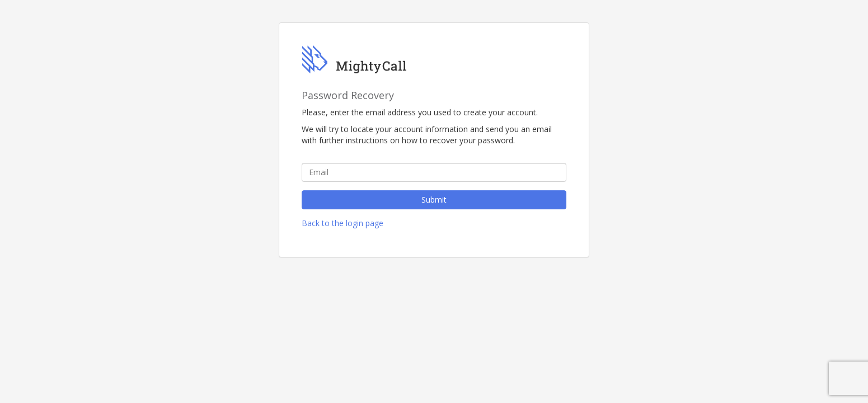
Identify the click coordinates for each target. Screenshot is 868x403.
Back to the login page (342, 223)
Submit (434, 200)
